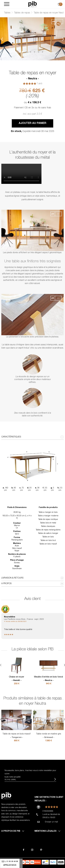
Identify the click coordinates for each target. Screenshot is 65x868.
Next (63, 39)
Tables (7, 13)
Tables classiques (48, 526)
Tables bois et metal (48, 523)
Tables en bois (48, 537)
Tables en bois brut (48, 541)
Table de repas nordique (48, 519)
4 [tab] (35, 52)
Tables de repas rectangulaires (48, 530)
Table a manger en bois (48, 512)
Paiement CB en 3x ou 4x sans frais (33, 108)
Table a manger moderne (48, 516)
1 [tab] (22, 52)
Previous (2, 39)
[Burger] (7, 4)
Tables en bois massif (48, 544)
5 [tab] (39, 52)
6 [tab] (43, 52)
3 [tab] (30, 52)
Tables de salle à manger (48, 533)
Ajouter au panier (32, 123)
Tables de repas (22, 13)
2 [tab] (26, 52)
